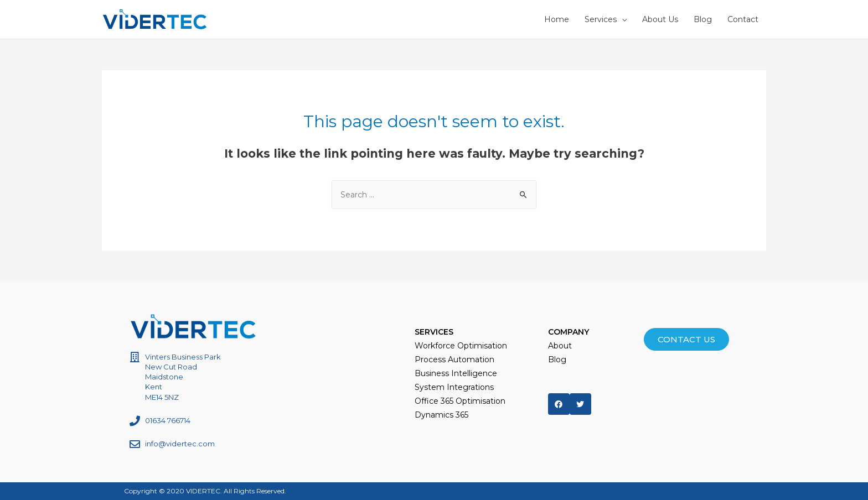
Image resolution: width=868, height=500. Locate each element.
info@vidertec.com (180, 444)
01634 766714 (168, 420)
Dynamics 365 (441, 415)
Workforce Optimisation (461, 346)
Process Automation (454, 360)
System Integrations (454, 387)
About (560, 346)
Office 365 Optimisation (460, 401)
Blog (557, 360)
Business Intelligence (456, 373)
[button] (686, 339)
